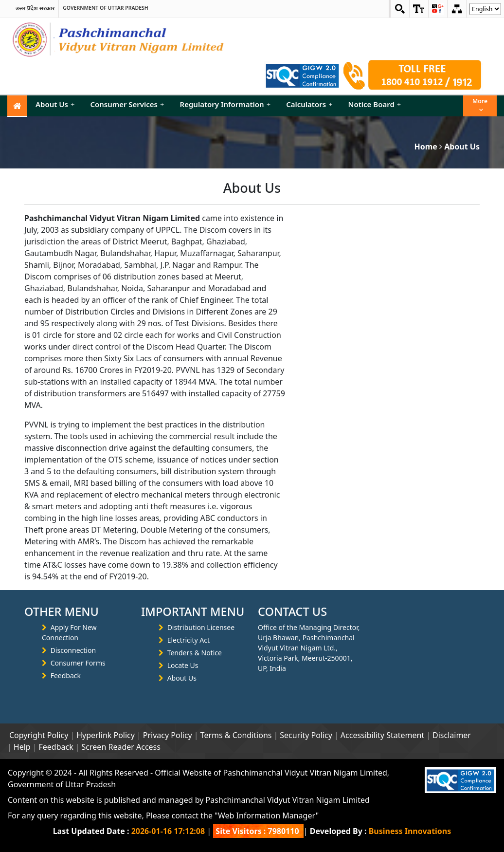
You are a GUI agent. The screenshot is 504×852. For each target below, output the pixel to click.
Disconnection (73, 650)
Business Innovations (410, 831)
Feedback (66, 676)
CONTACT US (292, 611)
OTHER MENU (62, 611)
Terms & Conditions (236, 735)
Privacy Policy (168, 735)
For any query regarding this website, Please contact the (163, 815)
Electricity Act (189, 640)
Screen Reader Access (121, 747)
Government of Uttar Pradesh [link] (105, 8)
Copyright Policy (39, 735)
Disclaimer (452, 735)
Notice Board (375, 104)
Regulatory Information (225, 104)
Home (425, 147)
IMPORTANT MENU (193, 611)
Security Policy (306, 735)
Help (22, 747)
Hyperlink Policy (106, 735)
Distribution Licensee (201, 627)
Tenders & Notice (195, 653)
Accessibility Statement (382, 735)
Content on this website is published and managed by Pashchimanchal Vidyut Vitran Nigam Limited (189, 800)
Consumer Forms (78, 663)
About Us (55, 104)
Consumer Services (127, 104)
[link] (419, 9)
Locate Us (183, 665)
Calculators (309, 104)
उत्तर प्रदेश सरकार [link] (35, 8)
